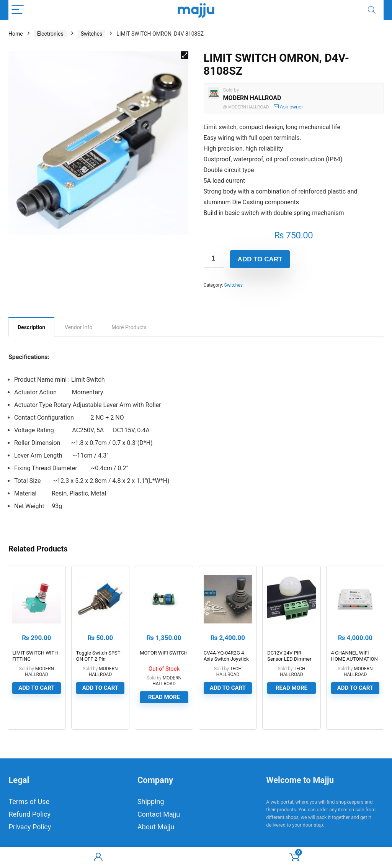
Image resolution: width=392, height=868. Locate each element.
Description (31, 327)
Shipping (151, 802)
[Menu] (18, 10)
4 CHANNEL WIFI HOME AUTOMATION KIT (354, 659)
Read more (164, 697)
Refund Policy (29, 814)
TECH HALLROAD (229, 672)
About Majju (156, 827)
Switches (92, 34)
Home (16, 34)
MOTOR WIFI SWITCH (164, 653)
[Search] (372, 10)
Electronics (50, 34)
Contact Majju (159, 814)
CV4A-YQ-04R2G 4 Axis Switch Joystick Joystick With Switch (227, 659)
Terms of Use (29, 802)
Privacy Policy (30, 827)
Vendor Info (78, 327)
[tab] (31, 327)
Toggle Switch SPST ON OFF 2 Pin (98, 656)
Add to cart (260, 259)
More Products (129, 327)
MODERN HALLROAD (252, 98)
